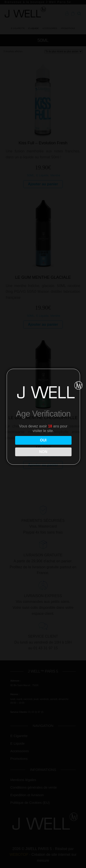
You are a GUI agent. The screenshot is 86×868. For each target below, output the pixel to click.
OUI (43, 440)
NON (43, 452)
